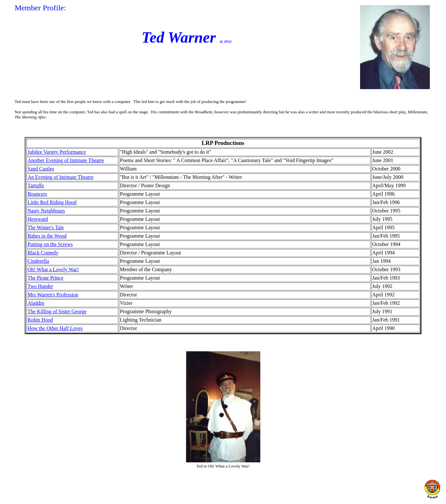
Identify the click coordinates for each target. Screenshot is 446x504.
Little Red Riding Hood (52, 202)
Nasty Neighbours (46, 211)
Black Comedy (43, 253)
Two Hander (40, 286)
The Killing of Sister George (57, 311)
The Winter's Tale (46, 227)
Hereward (38, 219)
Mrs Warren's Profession (53, 295)
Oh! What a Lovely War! (53, 269)
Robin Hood (40, 320)
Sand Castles (41, 169)
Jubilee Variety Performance (57, 152)
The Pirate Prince (45, 278)
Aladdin (36, 303)
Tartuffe (36, 185)
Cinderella (38, 261)
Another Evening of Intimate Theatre (66, 160)
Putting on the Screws (50, 244)
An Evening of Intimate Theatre (60, 177)
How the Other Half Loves (55, 328)
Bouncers (37, 194)
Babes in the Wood (47, 236)
